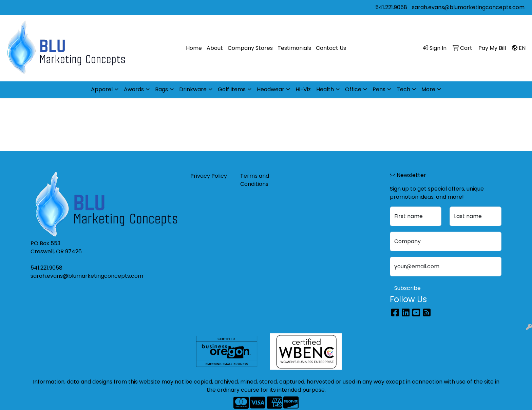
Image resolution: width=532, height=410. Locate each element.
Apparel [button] (102, 89)
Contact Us (331, 48)
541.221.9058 (391, 7)
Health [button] (325, 89)
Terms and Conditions (255, 180)
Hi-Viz (303, 89)
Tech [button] (403, 89)
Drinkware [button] (193, 89)
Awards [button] (134, 89)
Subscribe (407, 288)
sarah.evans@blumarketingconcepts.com (468, 7)
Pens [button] (379, 89)
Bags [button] (161, 89)
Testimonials (294, 48)
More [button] (428, 89)
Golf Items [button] (232, 89)
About (215, 48)
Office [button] (353, 89)
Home (194, 48)
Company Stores (250, 48)
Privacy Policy (209, 176)
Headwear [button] (271, 89)
